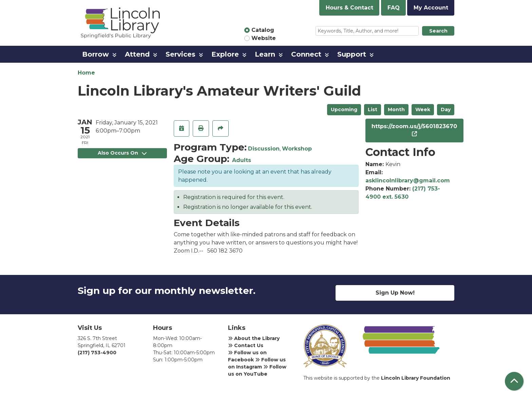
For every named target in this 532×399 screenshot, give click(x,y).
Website (264, 38)
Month (396, 109)
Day (446, 109)
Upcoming (344, 109)
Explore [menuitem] (225, 54)
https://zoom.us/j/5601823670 (414, 126)
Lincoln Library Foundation (416, 378)
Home (86, 73)
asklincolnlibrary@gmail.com (408, 181)
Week (423, 109)
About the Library (254, 338)
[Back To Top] (514, 381)
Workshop (297, 149)
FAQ (394, 8)
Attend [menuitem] (137, 54)
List (373, 109)
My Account (431, 8)
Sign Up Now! (395, 293)
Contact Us (246, 345)
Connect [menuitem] (306, 54)
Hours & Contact (349, 8)
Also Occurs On (122, 153)
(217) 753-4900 (97, 353)
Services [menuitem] (180, 54)
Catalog (263, 30)
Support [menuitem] (352, 54)
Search (438, 31)
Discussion (264, 149)
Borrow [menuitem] (96, 54)
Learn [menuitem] (265, 54)
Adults (242, 160)
